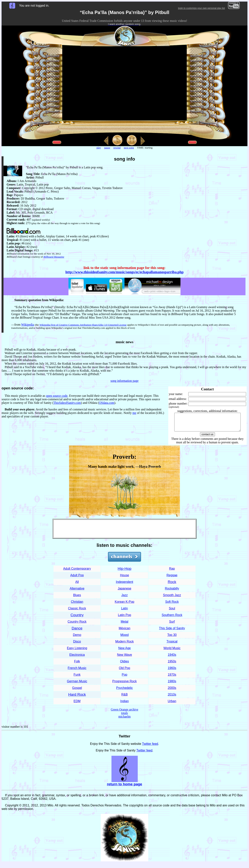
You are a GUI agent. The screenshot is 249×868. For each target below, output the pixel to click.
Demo (77, 638)
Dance (77, 632)
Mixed (125, 638)
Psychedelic (124, 691)
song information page (124, 381)
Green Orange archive (124, 713)
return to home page (125, 788)
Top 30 (172, 638)
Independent (125, 585)
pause (107, 148)
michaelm (124, 720)
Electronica (77, 658)
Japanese (124, 592)
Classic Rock (77, 612)
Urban (172, 705)
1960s (172, 671)
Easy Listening (77, 652)
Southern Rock (172, 618)
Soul (172, 612)
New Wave (125, 658)
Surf (172, 625)
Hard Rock (77, 698)
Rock (172, 585)
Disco (77, 645)
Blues (77, 599)
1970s (172, 678)
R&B (125, 698)
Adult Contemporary (77, 572)
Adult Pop (77, 579)
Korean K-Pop (125, 605)
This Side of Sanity (172, 632)
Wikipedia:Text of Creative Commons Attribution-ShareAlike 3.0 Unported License (83, 325)
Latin (125, 612)
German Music (77, 685)
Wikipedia (28, 325)
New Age (124, 652)
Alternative (77, 592)
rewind (117, 148)
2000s (172, 691)
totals (125, 716)
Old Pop (124, 671)
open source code (57, 396)
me (134, 413)
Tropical (172, 645)
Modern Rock (124, 645)
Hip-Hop (124, 572)
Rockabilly (172, 592)
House (124, 579)
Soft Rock (172, 605)
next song (129, 148)
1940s (172, 658)
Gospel (77, 691)
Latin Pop (124, 618)
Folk (77, 665)
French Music (77, 671)
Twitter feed (150, 747)
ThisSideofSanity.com (67, 403)
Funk (77, 678)
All (77, 585)
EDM (77, 705)
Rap (172, 572)
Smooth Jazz (172, 599)
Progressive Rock (124, 685)
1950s (172, 665)
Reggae (172, 579)
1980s (172, 685)
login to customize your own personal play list (201, 8)
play (99, 148)
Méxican (124, 632)
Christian (77, 605)
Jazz (125, 599)
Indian (124, 705)
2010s (172, 698)
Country (77, 618)
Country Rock (77, 625)
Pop (124, 678)
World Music (172, 652)
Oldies (124, 665)
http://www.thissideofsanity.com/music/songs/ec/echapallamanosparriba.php (124, 272)
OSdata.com (107, 403)
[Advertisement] (124, 532)
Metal (124, 625)
